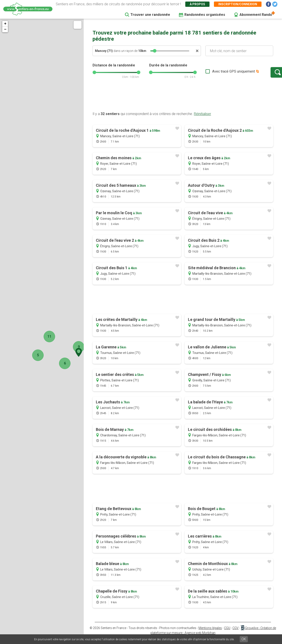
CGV (236, 632)
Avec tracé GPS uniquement (219, 74)
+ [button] (5, 24)
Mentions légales (210, 632)
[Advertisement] (183, 102)
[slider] (155, 51)
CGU (227, 632)
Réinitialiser (202, 118)
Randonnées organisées (205, 15)
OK (244, 639)
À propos (197, 4)
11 (45, 336)
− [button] (5, 29)
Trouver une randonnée (150, 15)
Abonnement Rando (256, 15)
